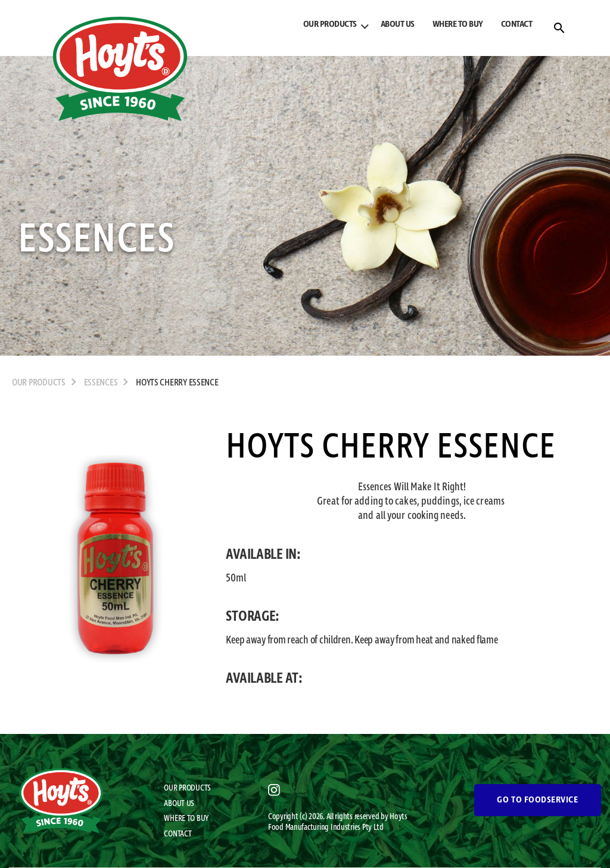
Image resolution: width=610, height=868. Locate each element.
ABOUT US (398, 24)
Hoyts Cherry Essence (177, 383)
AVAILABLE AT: (264, 679)
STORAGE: (253, 617)
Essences (101, 383)
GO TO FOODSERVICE (537, 800)
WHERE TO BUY (458, 24)
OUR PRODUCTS (330, 24)
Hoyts (399, 817)
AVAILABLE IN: (263, 555)
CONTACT (517, 24)
